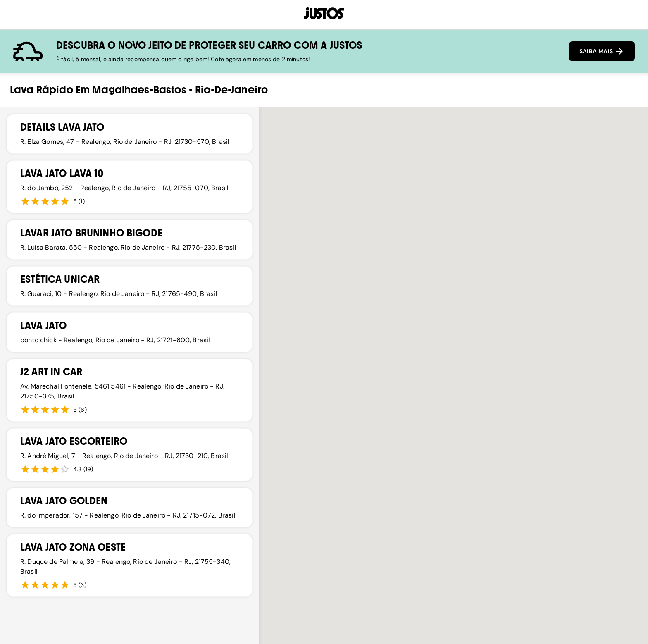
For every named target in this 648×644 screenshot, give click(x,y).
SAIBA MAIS (602, 51)
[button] (469, 352)
